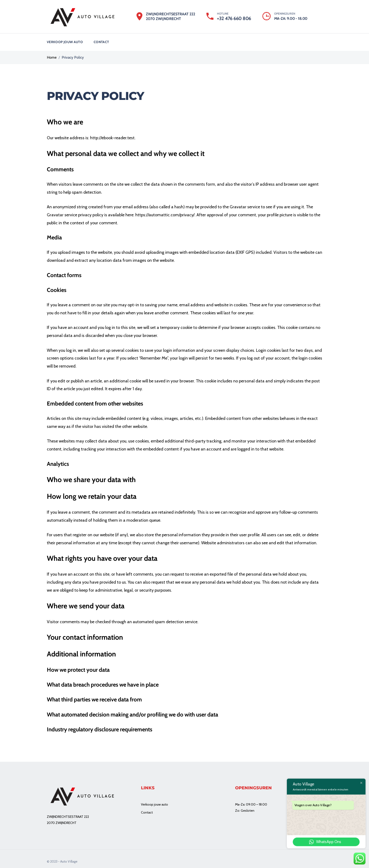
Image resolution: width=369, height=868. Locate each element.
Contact (101, 39)
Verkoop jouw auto (65, 39)
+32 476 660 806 (234, 18)
